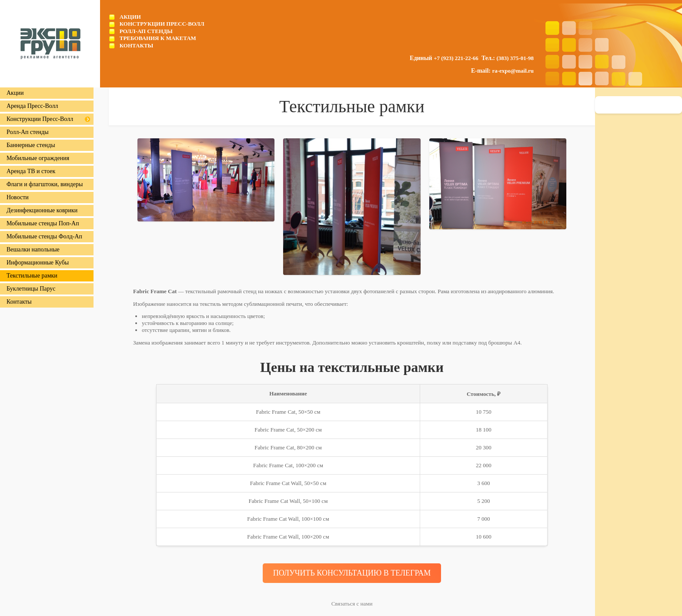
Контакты (137, 45)
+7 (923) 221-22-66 (456, 58)
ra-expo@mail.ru (513, 71)
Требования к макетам (158, 38)
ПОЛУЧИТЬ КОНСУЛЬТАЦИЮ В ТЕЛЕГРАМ (352, 573)
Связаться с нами (352, 604)
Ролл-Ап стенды (146, 31)
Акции (130, 17)
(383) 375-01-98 (515, 58)
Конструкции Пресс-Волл (162, 24)
